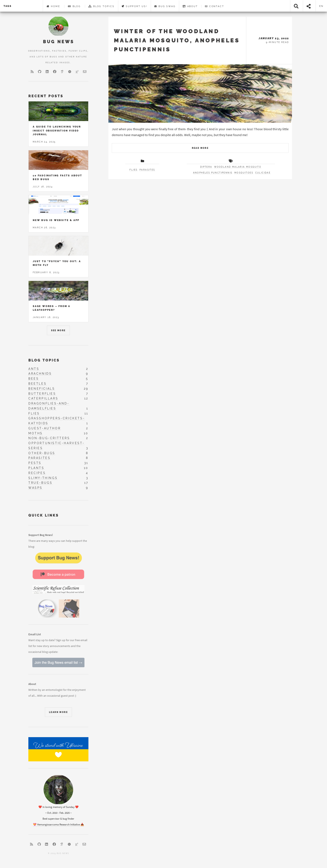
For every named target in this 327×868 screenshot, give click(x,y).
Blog (74, 6)
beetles (37, 384)
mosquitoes (244, 173)
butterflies (42, 394)
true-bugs (40, 483)
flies (34, 413)
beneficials (42, 389)
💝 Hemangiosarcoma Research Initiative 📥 (58, 824)
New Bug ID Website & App (56, 220)
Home (53, 6)
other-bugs (42, 453)
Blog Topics (101, 6)
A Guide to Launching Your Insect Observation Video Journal (57, 131)
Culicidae (263, 173)
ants (34, 369)
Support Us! (134, 6)
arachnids (40, 374)
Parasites (147, 170)
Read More (200, 148)
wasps (35, 488)
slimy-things (43, 478)
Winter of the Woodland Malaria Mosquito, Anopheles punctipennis (177, 40)
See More (58, 330)
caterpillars (43, 398)
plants (36, 468)
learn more (58, 712)
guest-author (45, 428)
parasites (39, 458)
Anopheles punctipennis (213, 173)
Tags (8, 6)
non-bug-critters (49, 438)
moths (36, 433)
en (321, 6)
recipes (37, 473)
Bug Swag (165, 6)
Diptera (206, 167)
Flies (133, 170)
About (190, 6)
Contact (214, 6)
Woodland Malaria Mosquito (238, 167)
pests (35, 463)
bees (34, 379)
